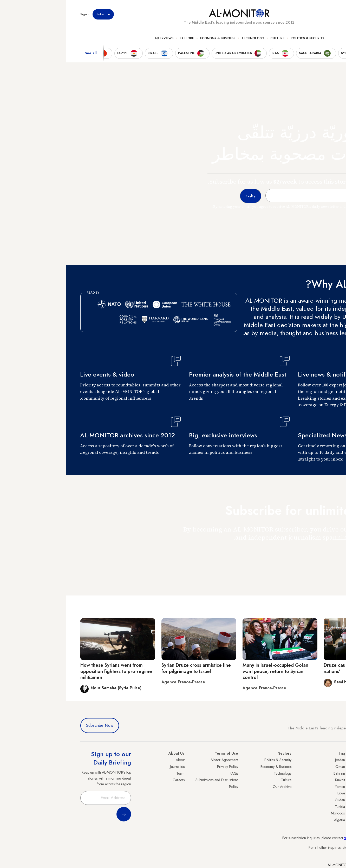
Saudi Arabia (322, 767)
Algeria (273, 820)
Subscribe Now (33, 725)
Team (114, 773)
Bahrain (273, 773)
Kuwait (274, 780)
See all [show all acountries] (24, 54)
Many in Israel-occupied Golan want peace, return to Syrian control (209, 671)
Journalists (111, 767)
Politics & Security (241, 39)
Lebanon (326, 813)
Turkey (327, 760)
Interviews (98, 39)
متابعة (322, 552)
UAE (329, 780)
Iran (329, 773)
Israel (328, 787)
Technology (187, 39)
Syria (328, 820)
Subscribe (37, 15)
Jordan (274, 760)
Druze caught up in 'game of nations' (288, 668)
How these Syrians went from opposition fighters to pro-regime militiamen (50, 671)
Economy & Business (151, 39)
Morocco (272, 813)
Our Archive (216, 787)
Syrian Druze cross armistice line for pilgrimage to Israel (130, 668)
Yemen (274, 787)
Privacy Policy (161, 767)
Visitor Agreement (158, 760)
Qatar (328, 807)
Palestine (326, 793)
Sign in (19, 15)
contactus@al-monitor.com (312, 847)
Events (294, 15)
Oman (274, 767)
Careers (112, 780)
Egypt (328, 800)
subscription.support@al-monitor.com (305, 838)
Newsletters (311, 15)
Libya (275, 793)
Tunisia (274, 807)
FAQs (168, 773)
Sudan (274, 800)
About (114, 760)
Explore (120, 39)
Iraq (276, 753)
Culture (211, 39)
